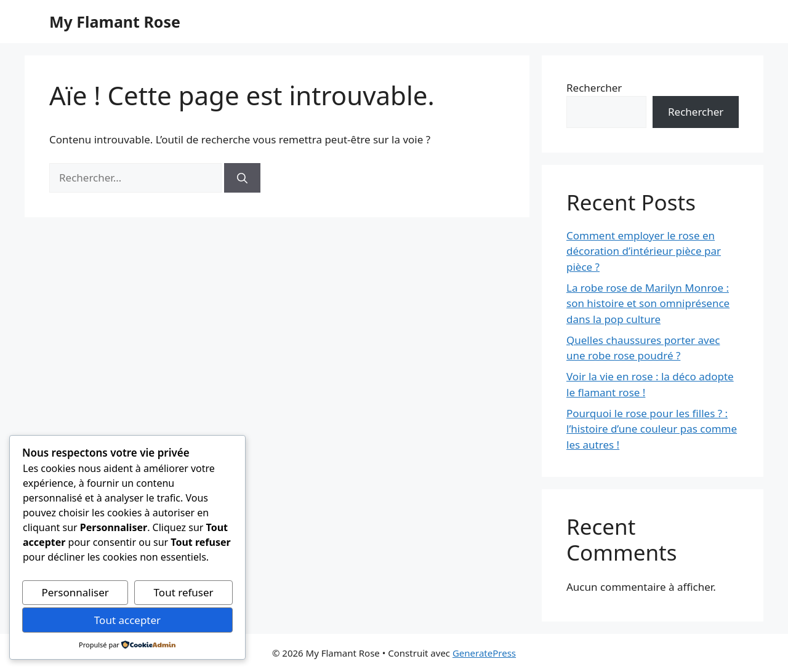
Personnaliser (75, 592)
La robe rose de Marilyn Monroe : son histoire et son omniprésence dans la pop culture (648, 303)
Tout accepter (127, 620)
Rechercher (594, 88)
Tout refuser (184, 592)
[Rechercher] (242, 178)
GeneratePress (484, 653)
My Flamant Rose (115, 22)
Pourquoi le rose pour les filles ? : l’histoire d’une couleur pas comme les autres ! (652, 429)
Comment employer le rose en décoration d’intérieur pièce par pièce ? (644, 251)
